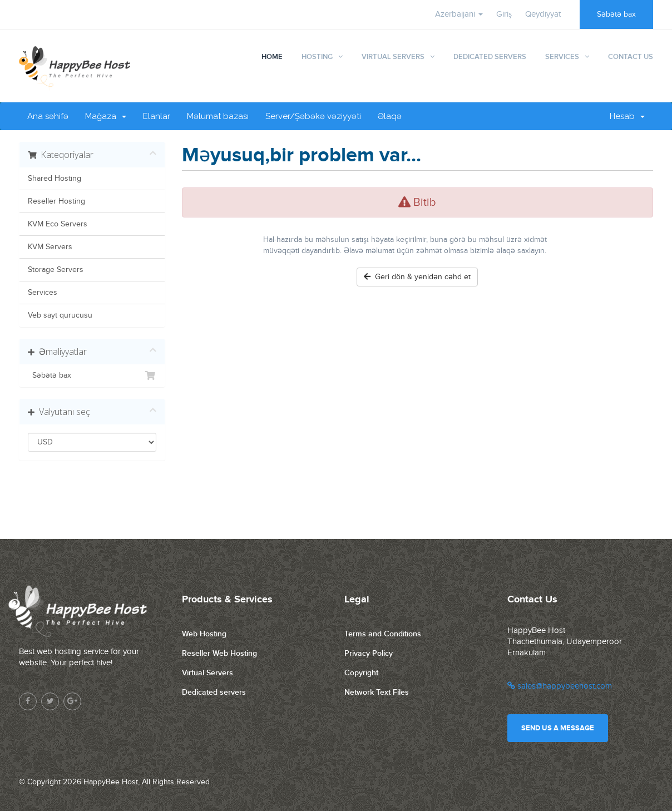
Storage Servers (56, 270)
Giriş (504, 14)
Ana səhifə (48, 116)
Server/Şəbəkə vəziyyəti (313, 116)
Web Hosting (204, 634)
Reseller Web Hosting (219, 653)
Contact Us (631, 57)
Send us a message (558, 728)
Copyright (361, 673)
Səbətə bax (616, 14)
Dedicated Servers (490, 57)
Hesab (627, 116)
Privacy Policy (369, 653)
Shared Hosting (55, 179)
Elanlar (157, 116)
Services (562, 57)
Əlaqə (390, 116)
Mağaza (106, 116)
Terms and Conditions (383, 634)
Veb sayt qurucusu (60, 315)
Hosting (317, 57)
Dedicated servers (214, 692)
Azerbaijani (459, 14)
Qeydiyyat (543, 14)
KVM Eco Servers (58, 224)
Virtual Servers (393, 57)
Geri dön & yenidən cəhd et (417, 277)
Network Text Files (377, 692)
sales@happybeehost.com (560, 686)
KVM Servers (50, 247)
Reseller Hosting (56, 201)
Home (272, 57)
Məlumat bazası (218, 116)
